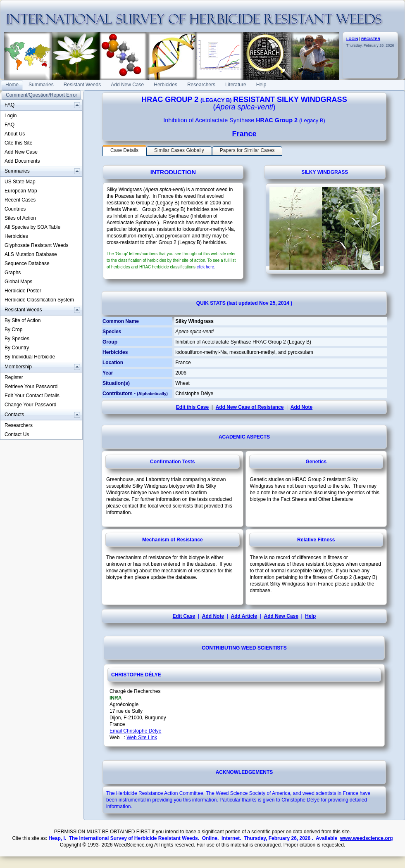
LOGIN (352, 39)
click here (205, 267)
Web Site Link (142, 738)
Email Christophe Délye (135, 731)
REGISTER (371, 39)
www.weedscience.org (367, 838)
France (244, 134)
